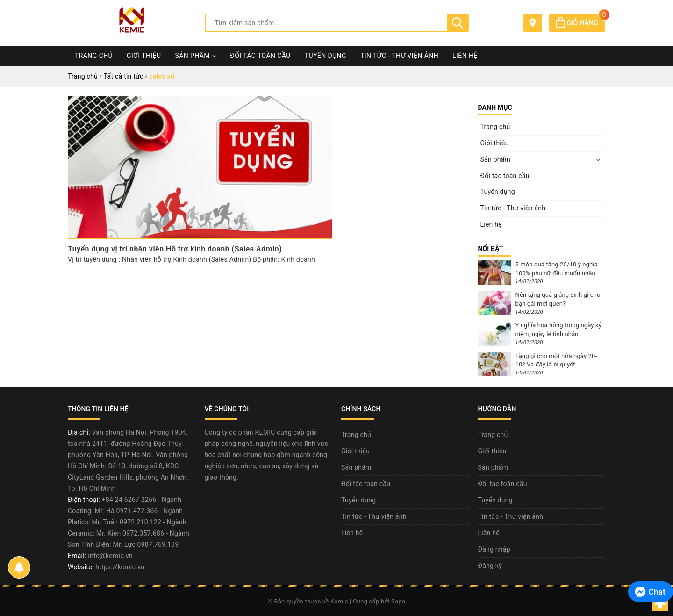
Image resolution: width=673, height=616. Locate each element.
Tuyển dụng (326, 56)
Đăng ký (490, 566)
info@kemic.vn (110, 556)
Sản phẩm (195, 56)
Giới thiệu (144, 56)
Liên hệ (465, 56)
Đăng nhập (494, 549)
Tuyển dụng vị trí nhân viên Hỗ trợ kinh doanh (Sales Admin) (175, 249)
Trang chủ (94, 56)
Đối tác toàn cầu (260, 56)
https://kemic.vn (120, 567)
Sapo (398, 601)
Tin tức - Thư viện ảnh (399, 56)
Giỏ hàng (581, 23)
